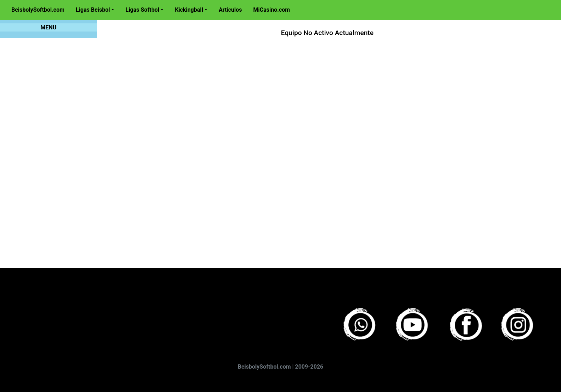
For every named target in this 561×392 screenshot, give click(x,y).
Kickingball (189, 10)
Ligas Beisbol (93, 10)
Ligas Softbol (142, 10)
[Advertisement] (312, 146)
